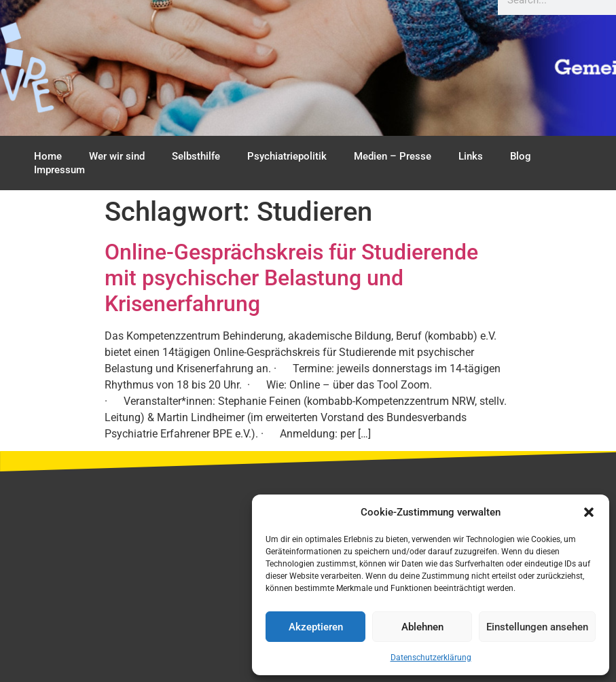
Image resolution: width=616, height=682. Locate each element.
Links (471, 156)
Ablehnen (422, 627)
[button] (589, 512)
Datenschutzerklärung (431, 658)
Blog (521, 156)
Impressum (59, 170)
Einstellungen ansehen (537, 627)
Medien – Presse (393, 156)
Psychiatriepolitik (287, 156)
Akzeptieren (316, 627)
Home (48, 156)
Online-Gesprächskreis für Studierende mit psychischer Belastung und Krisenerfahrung (291, 278)
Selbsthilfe (196, 156)
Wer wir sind (117, 156)
